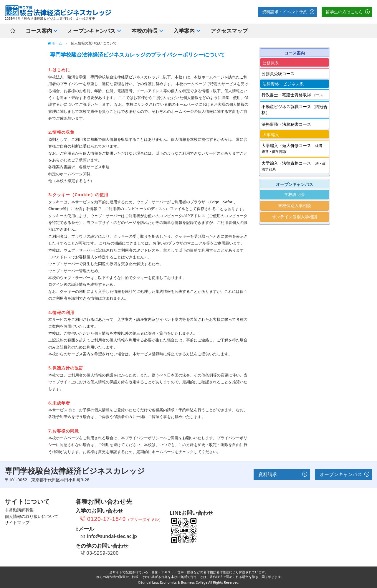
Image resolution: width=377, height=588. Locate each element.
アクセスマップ (229, 31)
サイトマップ (17, 522)
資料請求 (268, 474)
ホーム (55, 43)
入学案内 (184, 31)
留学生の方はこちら (344, 12)
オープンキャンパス (341, 474)
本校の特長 (145, 31)
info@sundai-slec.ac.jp (112, 536)
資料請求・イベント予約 (285, 12)
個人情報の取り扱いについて (32, 516)
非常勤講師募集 (19, 510)
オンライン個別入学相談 (295, 217)
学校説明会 (295, 194)
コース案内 (39, 31)
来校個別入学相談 (295, 205)
